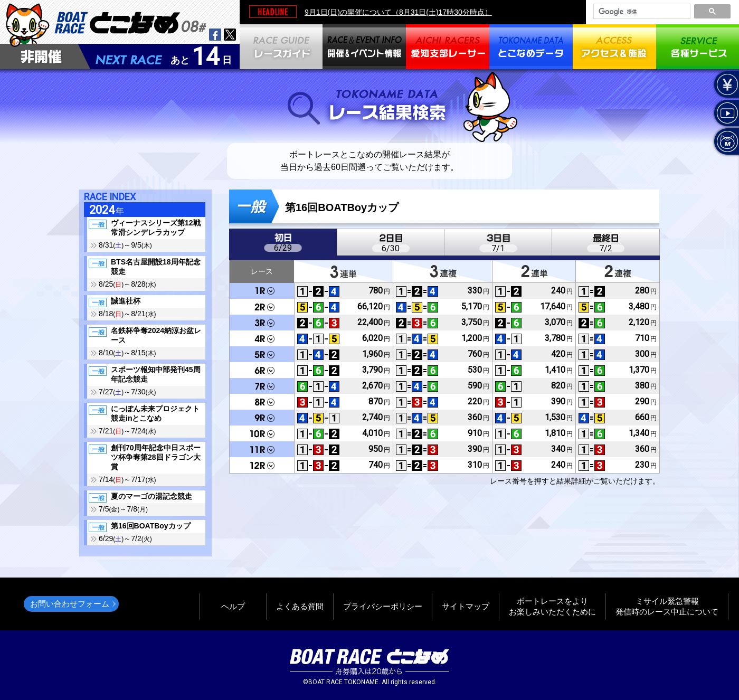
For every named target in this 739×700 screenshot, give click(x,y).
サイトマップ (466, 606)
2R (262, 307)
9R (262, 418)
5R (262, 354)
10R (262, 433)
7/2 (606, 248)
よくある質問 (300, 606)
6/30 (391, 248)
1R (262, 291)
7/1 (498, 248)
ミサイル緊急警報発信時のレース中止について (667, 606)
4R (262, 338)
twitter (230, 35)
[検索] (641, 12)
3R (262, 323)
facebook (215, 35)
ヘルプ (233, 606)
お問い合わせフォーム (70, 604)
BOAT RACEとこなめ (130, 21)
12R (262, 465)
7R (262, 386)
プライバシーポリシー (383, 606)
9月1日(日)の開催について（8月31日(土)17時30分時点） (398, 12)
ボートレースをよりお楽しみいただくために (552, 606)
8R (262, 402)
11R (262, 449)
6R (262, 370)
